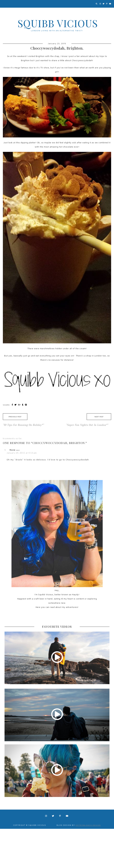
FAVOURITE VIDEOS (57, 627)
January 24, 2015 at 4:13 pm (22, 453)
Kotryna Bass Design (88, 825)
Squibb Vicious (58, 23)
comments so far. (13, 438)
